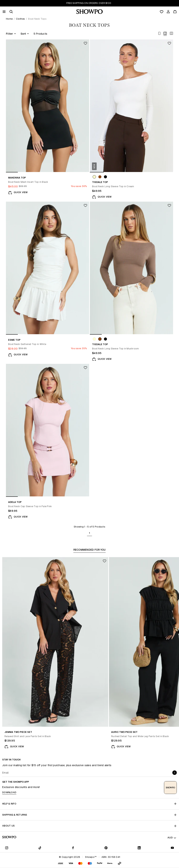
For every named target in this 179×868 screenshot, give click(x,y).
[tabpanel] (89, 654)
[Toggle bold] (159, 34)
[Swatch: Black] (105, 177)
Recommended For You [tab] (90, 550)
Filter (11, 34)
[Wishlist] (162, 12)
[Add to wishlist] (85, 43)
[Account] (168, 12)
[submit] (175, 773)
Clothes (20, 19)
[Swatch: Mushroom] (100, 177)
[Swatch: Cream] (94, 177)
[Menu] (4, 12)
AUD (172, 838)
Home (9, 19)
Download (9, 792)
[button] (11, 12)
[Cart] (175, 12)
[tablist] (89, 550)
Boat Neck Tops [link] (37, 19)
